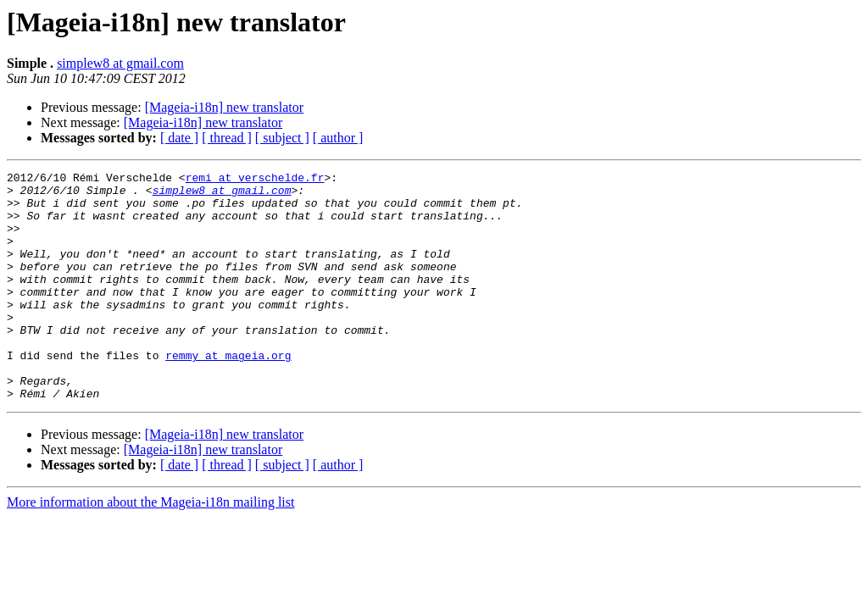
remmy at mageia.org (228, 393)
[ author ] (338, 138)
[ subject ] (282, 138)
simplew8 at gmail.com (120, 63)
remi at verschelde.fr (255, 180)
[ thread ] (227, 138)
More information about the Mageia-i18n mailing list (150, 548)
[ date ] (179, 138)
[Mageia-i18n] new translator (224, 107)
